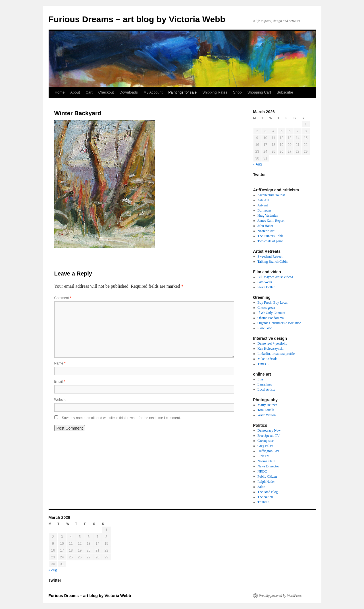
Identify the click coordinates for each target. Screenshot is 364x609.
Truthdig (263, 502)
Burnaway (264, 210)
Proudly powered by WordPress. (281, 596)
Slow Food (265, 328)
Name (60, 363)
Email (60, 382)
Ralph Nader (266, 482)
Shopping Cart (259, 92)
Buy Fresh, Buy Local (273, 303)
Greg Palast (265, 446)
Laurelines (265, 384)
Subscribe (285, 92)
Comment (63, 298)
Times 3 (263, 364)
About (75, 92)
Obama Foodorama (271, 318)
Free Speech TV (269, 436)
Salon (261, 487)
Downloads (129, 92)
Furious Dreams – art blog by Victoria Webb (137, 19)
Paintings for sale (182, 92)
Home (60, 92)
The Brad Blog (268, 492)
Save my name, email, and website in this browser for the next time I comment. (121, 418)
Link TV (263, 456)
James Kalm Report (271, 221)
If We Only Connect (271, 313)
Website (60, 400)
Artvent (263, 205)
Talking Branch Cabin (273, 262)
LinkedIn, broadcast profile (276, 354)
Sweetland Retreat (270, 256)
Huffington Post (268, 451)
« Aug (258, 164)
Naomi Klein (266, 461)
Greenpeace (266, 441)
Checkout (106, 92)
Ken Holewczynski (271, 349)
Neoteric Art (266, 231)
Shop (237, 92)
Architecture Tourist (271, 195)
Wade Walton (267, 415)
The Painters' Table (271, 236)
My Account (153, 92)
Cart (89, 92)
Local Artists (266, 390)
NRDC (262, 471)
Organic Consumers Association (279, 323)
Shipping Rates (215, 92)
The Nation (265, 497)
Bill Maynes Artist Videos (275, 277)
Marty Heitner (267, 405)
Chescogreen (266, 308)
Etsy (260, 379)
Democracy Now (269, 430)
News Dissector (268, 466)
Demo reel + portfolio (272, 343)
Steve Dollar (266, 287)
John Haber (265, 226)
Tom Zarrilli (266, 410)
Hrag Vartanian (268, 216)
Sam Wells (265, 282)
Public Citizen (267, 477)
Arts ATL (264, 200)
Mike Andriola (267, 359)
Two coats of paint (270, 241)
